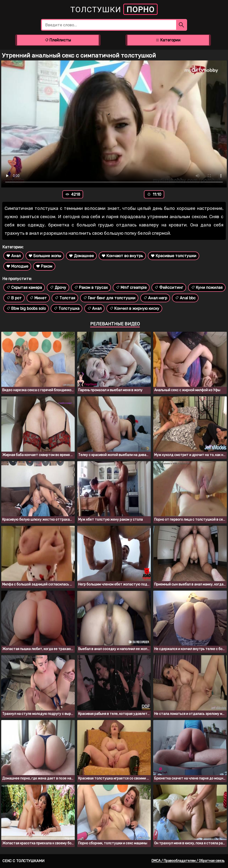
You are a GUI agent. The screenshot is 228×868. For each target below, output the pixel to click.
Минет (38, 298)
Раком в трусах (91, 288)
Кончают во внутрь (122, 256)
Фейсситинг (169, 288)
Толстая (65, 298)
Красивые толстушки (174, 256)
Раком (44, 266)
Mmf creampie (131, 288)
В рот (14, 298)
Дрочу (58, 288)
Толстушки (114, 9)
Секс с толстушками (23, 861)
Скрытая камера (24, 288)
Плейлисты (58, 40)
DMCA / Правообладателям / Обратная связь (188, 861)
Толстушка (66, 308)
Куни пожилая (207, 288)
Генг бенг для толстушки (109, 298)
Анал (14, 256)
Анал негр (155, 298)
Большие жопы (45, 256)
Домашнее (81, 256)
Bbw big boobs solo (26, 308)
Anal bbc (185, 298)
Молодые (17, 266)
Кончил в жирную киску (134, 308)
